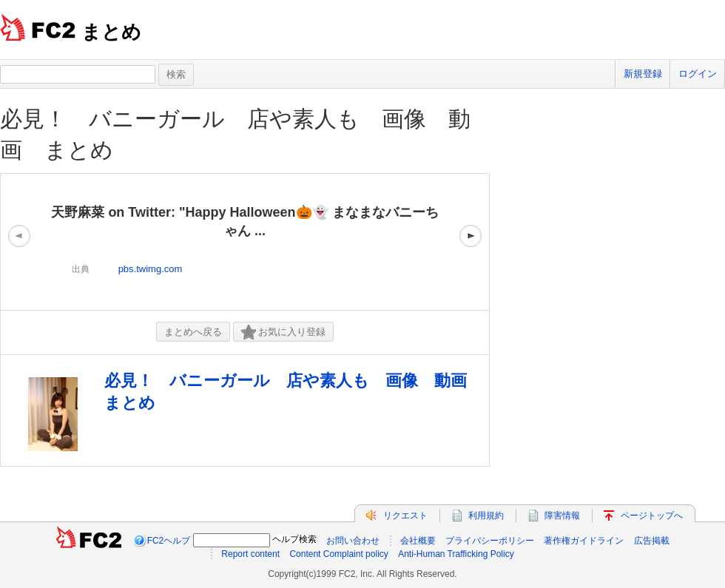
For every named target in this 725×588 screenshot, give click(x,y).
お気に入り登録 (283, 332)
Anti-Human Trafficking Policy (456, 554)
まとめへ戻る (193, 332)
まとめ (111, 32)
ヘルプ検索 (294, 539)
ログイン (698, 74)
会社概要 (418, 541)
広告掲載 (652, 541)
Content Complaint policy (338, 554)
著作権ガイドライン (584, 541)
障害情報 (562, 516)
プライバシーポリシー (490, 541)
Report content (250, 554)
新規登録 (643, 74)
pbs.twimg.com (151, 269)
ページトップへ (652, 516)
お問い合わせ (353, 541)
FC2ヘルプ (169, 541)
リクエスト (405, 516)
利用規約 (486, 516)
